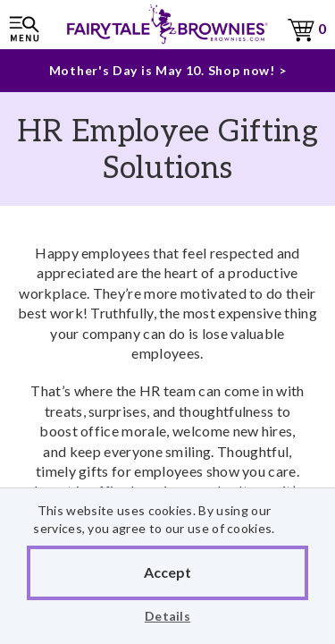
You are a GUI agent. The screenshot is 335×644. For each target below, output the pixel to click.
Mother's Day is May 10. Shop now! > (168, 70)
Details (167, 616)
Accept (167, 572)
